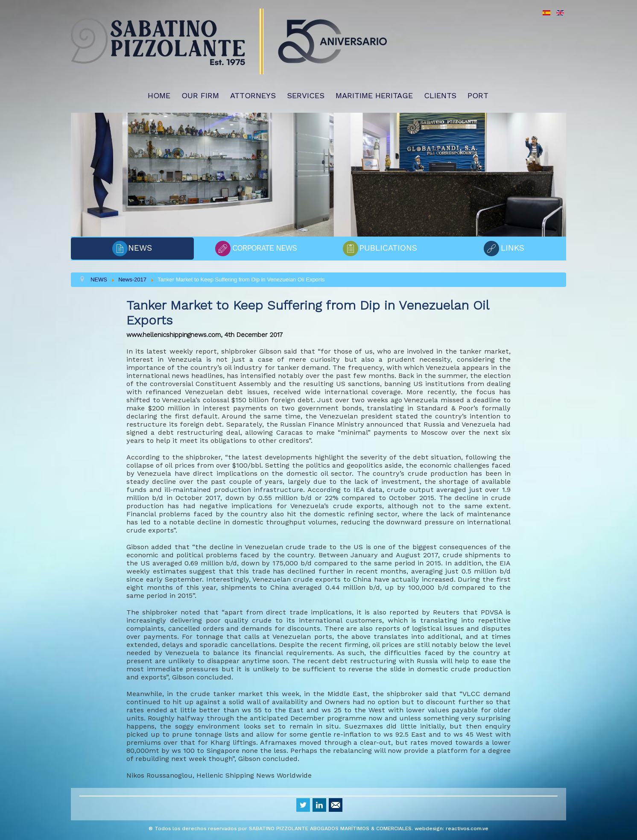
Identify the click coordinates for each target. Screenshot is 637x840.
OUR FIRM (200, 95)
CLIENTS (440, 95)
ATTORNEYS (253, 95)
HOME (159, 95)
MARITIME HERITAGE (374, 95)
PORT (478, 95)
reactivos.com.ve (467, 828)
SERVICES (306, 95)
